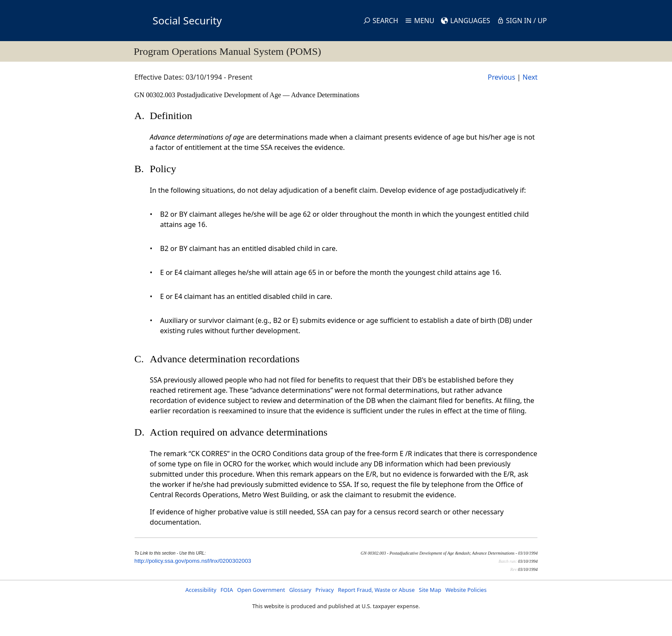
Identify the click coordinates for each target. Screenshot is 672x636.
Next (530, 77)
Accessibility (201, 590)
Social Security (187, 20)
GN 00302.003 (156, 95)
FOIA (226, 590)
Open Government (261, 590)
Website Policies (466, 590)
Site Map (430, 590)
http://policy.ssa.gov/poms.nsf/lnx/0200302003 (193, 561)
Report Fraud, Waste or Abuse (376, 590)
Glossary (300, 590)
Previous (501, 77)
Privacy (325, 590)
